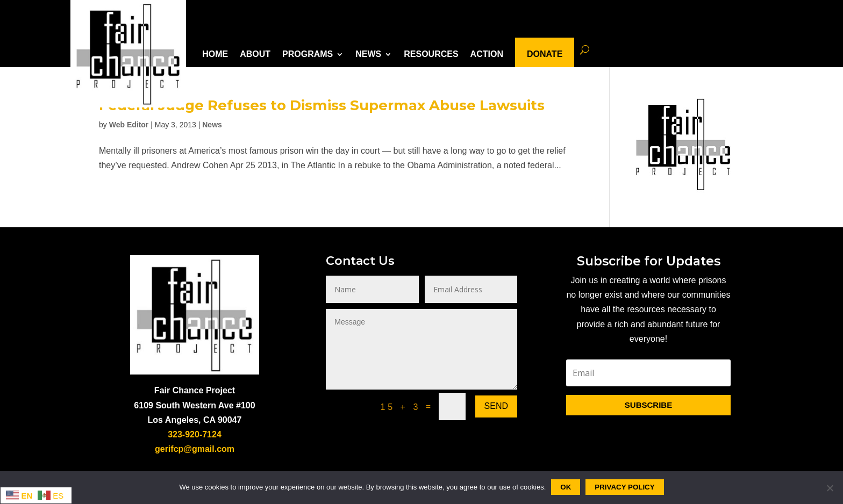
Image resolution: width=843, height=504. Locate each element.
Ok (566, 487)
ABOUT (255, 54)
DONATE (545, 54)
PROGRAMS (308, 54)
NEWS (368, 54)
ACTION (487, 54)
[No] (830, 488)
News (212, 125)
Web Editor (129, 125)
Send (496, 406)
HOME (215, 54)
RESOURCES (431, 54)
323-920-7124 (195, 434)
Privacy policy (624, 487)
